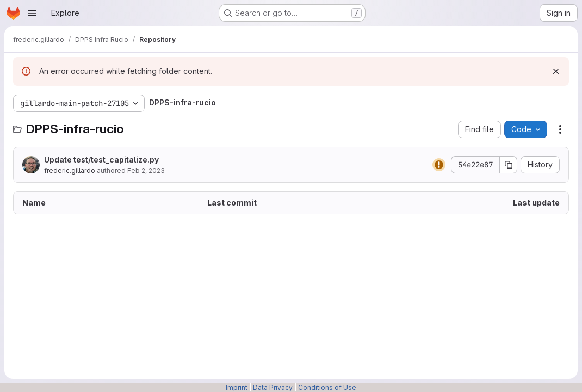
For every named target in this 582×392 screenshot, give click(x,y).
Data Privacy (273, 387)
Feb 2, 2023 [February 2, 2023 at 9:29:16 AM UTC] (146, 170)
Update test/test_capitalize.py (101, 160)
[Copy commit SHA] (509, 165)
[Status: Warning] (439, 165)
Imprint (237, 387)
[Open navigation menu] (32, 13)
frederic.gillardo (70, 170)
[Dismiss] (556, 71)
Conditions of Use (327, 387)
